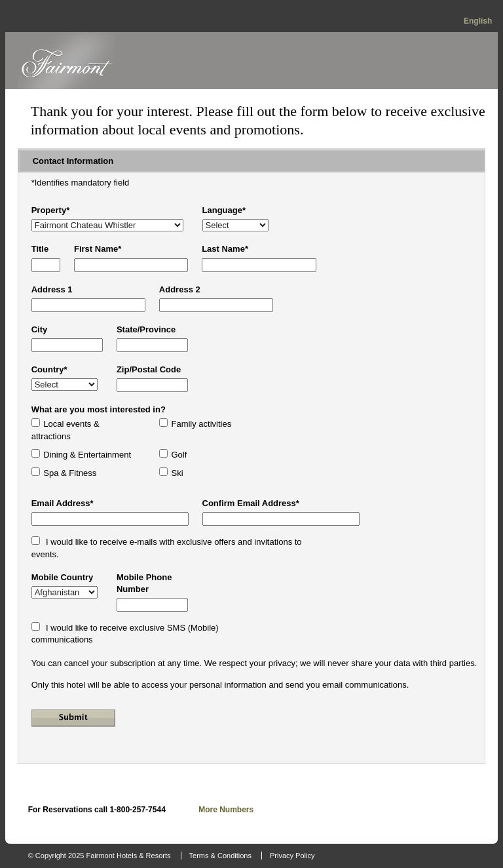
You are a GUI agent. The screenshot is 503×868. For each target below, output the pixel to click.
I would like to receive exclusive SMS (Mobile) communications (125, 634)
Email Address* (63, 503)
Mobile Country (63, 577)
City (40, 329)
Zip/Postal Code (149, 369)
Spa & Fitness (70, 473)
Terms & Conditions (220, 856)
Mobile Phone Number (144, 583)
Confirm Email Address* (251, 503)
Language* (224, 210)
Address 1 (52, 289)
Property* (51, 210)
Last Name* (225, 249)
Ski (177, 473)
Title (40, 249)
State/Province (146, 329)
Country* (49, 369)
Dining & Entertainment (87, 455)
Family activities (201, 424)
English (478, 21)
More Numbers (226, 810)
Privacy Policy (292, 856)
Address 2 (180, 289)
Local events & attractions (65, 430)
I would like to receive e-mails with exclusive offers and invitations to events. (167, 548)
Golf (179, 455)
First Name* (98, 249)
